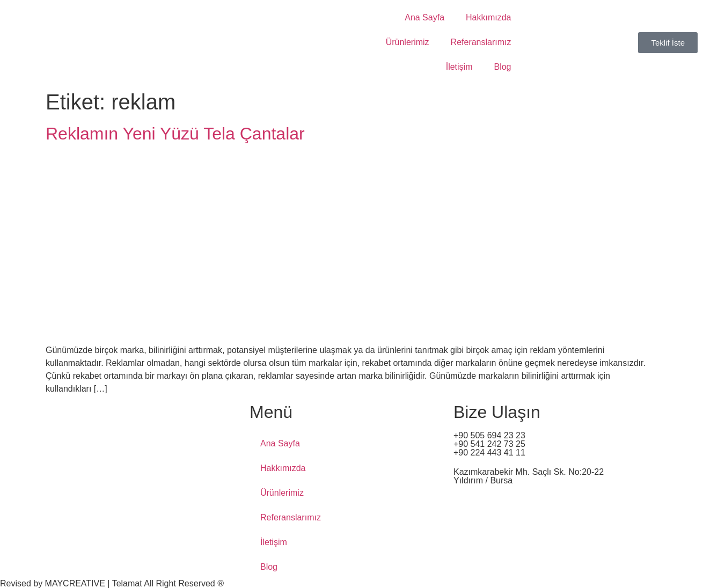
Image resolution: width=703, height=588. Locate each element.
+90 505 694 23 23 (489, 435)
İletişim (459, 67)
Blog (502, 67)
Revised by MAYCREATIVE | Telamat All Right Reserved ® (112, 583)
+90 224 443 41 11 (489, 453)
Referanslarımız (481, 42)
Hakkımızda (488, 17)
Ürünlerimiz (408, 42)
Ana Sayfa (424, 17)
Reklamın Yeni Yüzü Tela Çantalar (175, 134)
